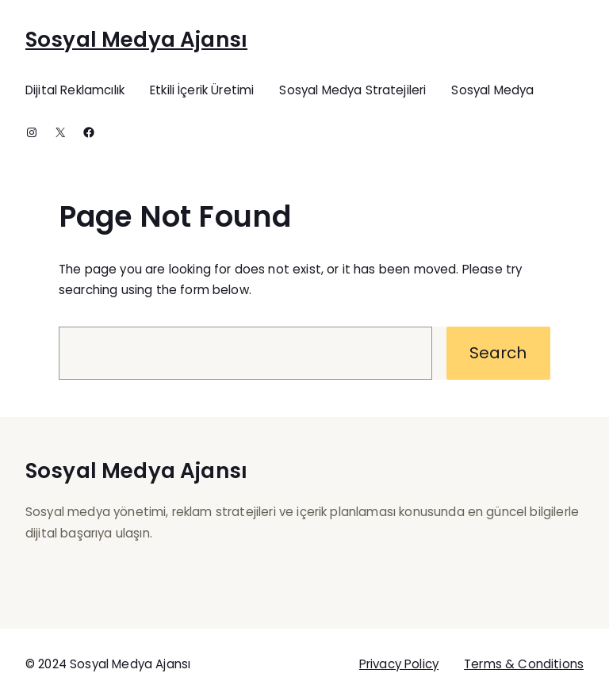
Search (498, 353)
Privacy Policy (399, 664)
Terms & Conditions (524, 664)
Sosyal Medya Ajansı (136, 40)
